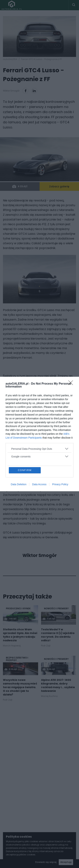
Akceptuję (66, 862)
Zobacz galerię (59, 186)
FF (48, 395)
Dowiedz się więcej (46, 862)
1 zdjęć (10, 619)
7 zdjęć (49, 619)
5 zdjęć (49, 669)
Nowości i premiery (56, 608)
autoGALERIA (10, 59)
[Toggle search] (74, 5)
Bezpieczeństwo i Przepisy (17, 659)
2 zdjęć (11, 669)
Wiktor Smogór (40, 555)
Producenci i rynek (18, 608)
